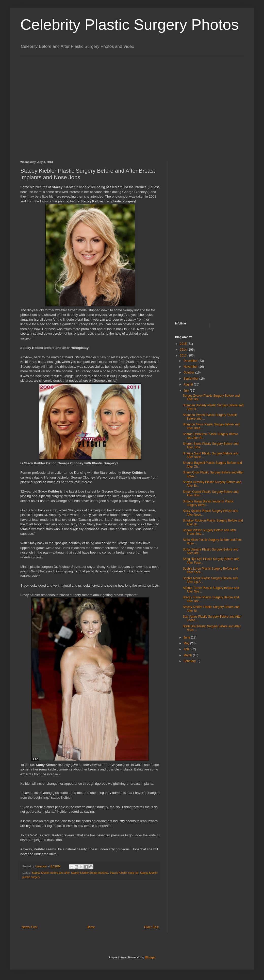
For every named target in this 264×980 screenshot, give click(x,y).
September (191, 379)
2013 (184, 355)
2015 (184, 344)
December (191, 361)
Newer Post (29, 927)
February (190, 661)
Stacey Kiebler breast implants (90, 873)
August (189, 384)
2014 (184, 350)
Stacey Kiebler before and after (51, 873)
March (188, 655)
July (187, 391)
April (187, 649)
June (187, 637)
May (187, 643)
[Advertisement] (48, 104)
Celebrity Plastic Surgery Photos (129, 25)
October (189, 373)
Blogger (150, 957)
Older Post (151, 927)
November (191, 367)
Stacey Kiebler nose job (124, 873)
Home (91, 927)
